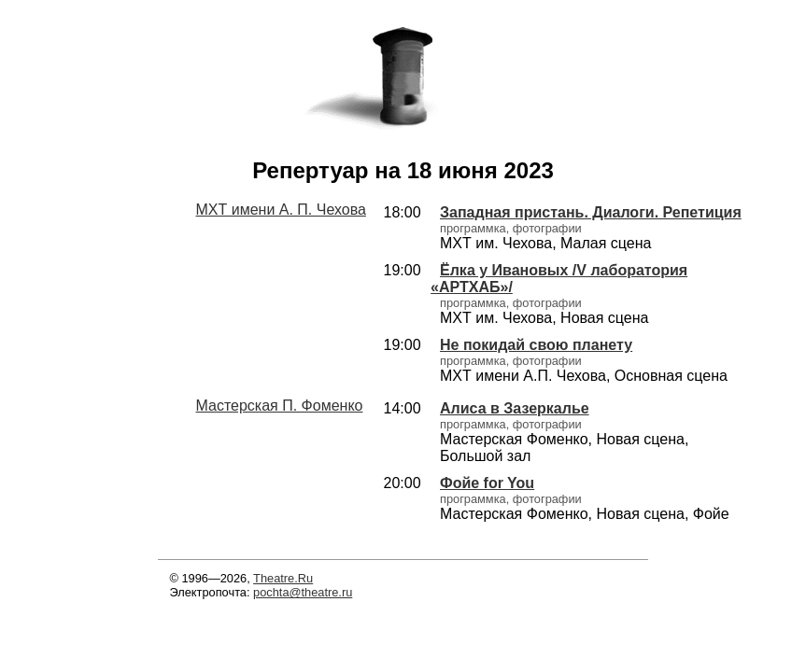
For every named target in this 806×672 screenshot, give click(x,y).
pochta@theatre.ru (303, 592)
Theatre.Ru (283, 578)
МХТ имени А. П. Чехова (281, 210)
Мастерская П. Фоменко (280, 406)
